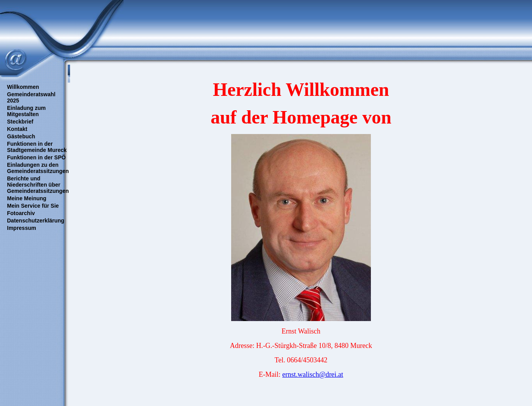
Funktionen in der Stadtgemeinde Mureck (37, 147)
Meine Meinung (27, 198)
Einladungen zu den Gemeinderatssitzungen (38, 168)
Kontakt (17, 129)
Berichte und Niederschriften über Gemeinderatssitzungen (38, 185)
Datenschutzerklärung (36, 221)
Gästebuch (21, 136)
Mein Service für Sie (33, 206)
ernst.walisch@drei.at (313, 374)
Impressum (22, 228)
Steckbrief (20, 122)
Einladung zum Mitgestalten (26, 111)
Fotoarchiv (21, 213)
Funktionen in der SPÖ (36, 157)
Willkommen (23, 87)
